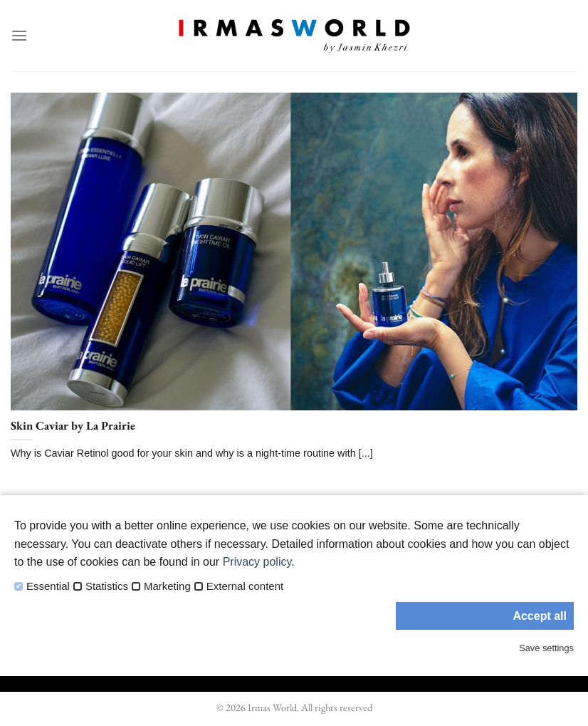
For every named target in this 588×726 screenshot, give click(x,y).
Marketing (167, 586)
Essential (48, 586)
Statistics (107, 586)
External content (245, 586)
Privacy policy (257, 562)
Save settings (546, 648)
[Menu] (19, 35)
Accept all (540, 616)
